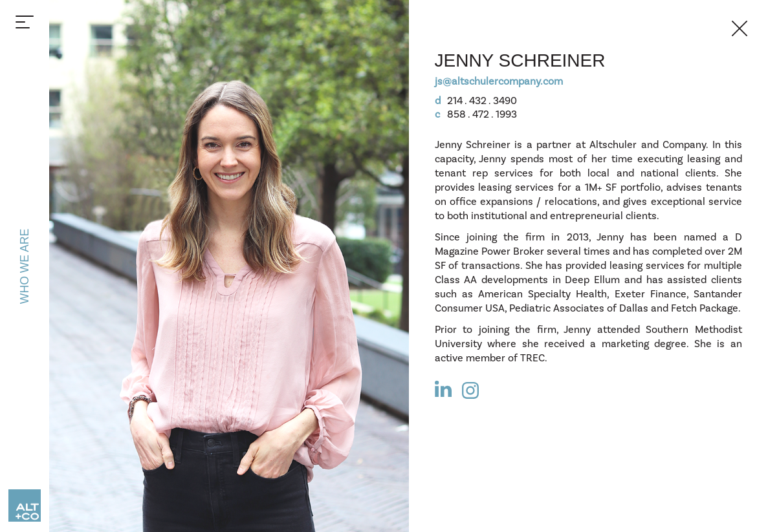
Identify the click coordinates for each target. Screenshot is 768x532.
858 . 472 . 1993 (476, 114)
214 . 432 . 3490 (476, 101)
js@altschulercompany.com (499, 81)
